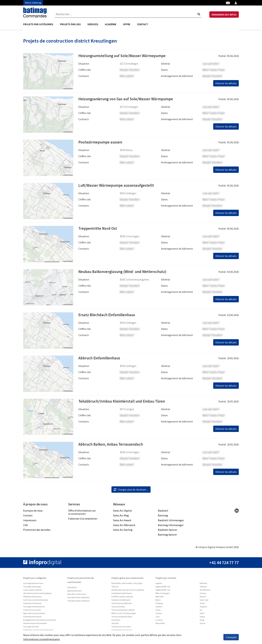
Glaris (158, 611)
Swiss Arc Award (122, 521)
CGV (25, 526)
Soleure (203, 598)
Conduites (116, 621)
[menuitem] (40, 24)
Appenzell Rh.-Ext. (163, 588)
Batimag (163, 517)
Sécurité (115, 624)
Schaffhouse (205, 591)
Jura (158, 618)
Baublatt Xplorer (168, 531)
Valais (202, 618)
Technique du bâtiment (122, 604)
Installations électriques (122, 594)
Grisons (159, 614)
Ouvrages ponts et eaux (33, 584)
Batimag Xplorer (167, 536)
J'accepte (231, 637)
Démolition (72, 589)
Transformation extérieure (78, 599)
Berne (158, 601)
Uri (201, 611)
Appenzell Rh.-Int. (163, 591)
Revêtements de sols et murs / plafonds (128, 591)
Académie (111, 24)
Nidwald (203, 584)
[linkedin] (237, 512)
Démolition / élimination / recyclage (127, 584)
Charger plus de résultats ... (131, 491)
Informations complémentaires (42, 639)
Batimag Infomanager (171, 526)
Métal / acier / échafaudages (124, 614)
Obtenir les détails (226, 84)
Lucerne (159, 621)
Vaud (202, 614)
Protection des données (37, 531)
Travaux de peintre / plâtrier (123, 611)
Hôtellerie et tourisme (32, 598)
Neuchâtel (160, 624)
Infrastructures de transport (35, 624)
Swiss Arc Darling (123, 531)
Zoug (202, 621)
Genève (159, 608)
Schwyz (203, 594)
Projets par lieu (70, 24)
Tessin (202, 604)
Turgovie (203, 608)
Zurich (203, 624)
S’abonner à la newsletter (83, 520)
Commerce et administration (36, 601)
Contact (143, 24)
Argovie (159, 584)
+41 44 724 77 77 (224, 564)
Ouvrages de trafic (31, 628)
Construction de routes (121, 628)
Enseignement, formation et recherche (40, 621)
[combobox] (128, 14)
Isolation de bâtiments (121, 601)
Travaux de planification (122, 618)
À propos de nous (33, 512)
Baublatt (163, 512)
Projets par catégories (38, 24)
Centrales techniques (32, 618)
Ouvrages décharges (32, 588)
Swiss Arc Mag (121, 517)
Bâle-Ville (160, 598)
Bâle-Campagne (163, 594)
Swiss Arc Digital (122, 512)
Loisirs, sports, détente (33, 591)
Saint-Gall (204, 601)
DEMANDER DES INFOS (224, 15)
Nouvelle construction (77, 595)
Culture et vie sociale (32, 611)
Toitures (115, 588)
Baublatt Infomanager (171, 521)
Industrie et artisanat (32, 604)
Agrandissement (74, 592)
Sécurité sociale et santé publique (37, 594)
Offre (127, 24)
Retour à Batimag (33, 3)
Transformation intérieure (78, 602)
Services (93, 24)
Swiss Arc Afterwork (124, 526)
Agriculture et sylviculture (34, 614)
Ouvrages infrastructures (34, 608)
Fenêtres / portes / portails (122, 598)
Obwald (203, 588)
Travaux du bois (118, 608)
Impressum (30, 521)
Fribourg (159, 604)
